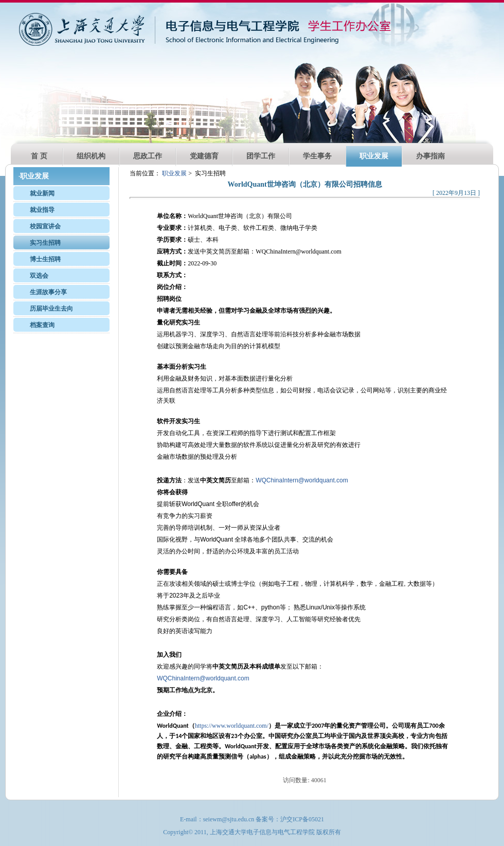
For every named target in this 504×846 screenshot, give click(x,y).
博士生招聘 (45, 259)
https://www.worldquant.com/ (232, 726)
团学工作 (261, 156)
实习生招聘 (45, 243)
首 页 (39, 156)
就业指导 (42, 210)
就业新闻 (42, 193)
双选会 (39, 276)
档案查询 (42, 325)
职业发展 (374, 156)
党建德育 (204, 156)
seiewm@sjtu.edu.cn (229, 819)
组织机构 (91, 156)
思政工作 (148, 156)
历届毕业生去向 (51, 309)
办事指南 (430, 156)
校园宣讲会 (45, 226)
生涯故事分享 (48, 292)
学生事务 (317, 156)
